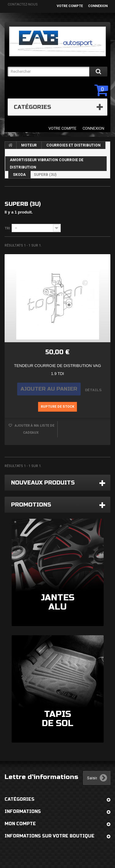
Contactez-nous (23, 4)
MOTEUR (29, 145)
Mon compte (20, 824)
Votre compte (70, 6)
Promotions (31, 505)
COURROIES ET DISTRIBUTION (73, 145)
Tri (7, 228)
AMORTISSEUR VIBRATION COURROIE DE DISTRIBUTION (47, 164)
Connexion (98, 6)
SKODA (19, 175)
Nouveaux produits (43, 483)
